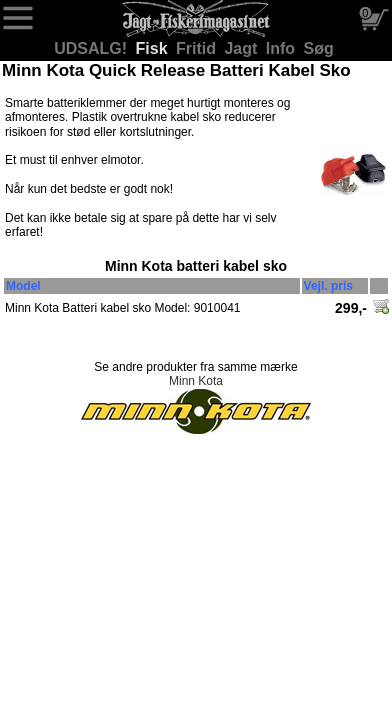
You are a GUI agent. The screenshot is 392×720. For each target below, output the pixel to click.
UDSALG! (92, 48)
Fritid (198, 48)
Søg (319, 48)
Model (23, 286)
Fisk (154, 48)
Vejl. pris (328, 286)
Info (283, 48)
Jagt (242, 48)
